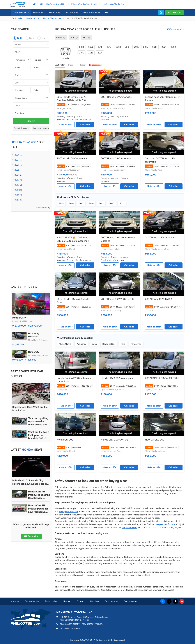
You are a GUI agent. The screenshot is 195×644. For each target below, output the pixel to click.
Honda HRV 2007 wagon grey (117, 378)
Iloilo (123, 344)
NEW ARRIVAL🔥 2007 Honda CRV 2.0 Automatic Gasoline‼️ (73, 239)
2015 (17, 200)
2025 (17, 155)
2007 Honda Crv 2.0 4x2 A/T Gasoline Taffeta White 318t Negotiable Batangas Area (72, 99)
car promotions (129, 527)
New (32, 38)
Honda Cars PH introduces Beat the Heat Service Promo (39, 495)
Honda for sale (33, 18)
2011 (100, 47)
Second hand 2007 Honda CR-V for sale (162, 99)
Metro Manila (65, 344)
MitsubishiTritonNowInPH (52, 4)
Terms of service (32, 601)
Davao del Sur (109, 344)
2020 (112, 203)
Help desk (95, 601)
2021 (17, 175)
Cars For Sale (21, 13)
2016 (17, 195)
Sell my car (175, 13)
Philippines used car (68, 511)
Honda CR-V (19, 318)
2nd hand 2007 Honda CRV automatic (160, 160)
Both (20, 38)
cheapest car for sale (165, 524)
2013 (127, 47)
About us (15, 601)
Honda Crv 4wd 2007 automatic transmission (74, 380)
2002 (173, 47)
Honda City (34, 352)
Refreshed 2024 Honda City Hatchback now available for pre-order (31, 482)
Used (44, 38)
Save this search (22, 128)
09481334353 (66, 624)
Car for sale (17, 18)
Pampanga (81, 344)
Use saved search (41, 128)
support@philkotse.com (70, 628)
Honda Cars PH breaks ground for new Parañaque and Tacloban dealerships (38, 509)
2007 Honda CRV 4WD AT (159, 299)
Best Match (60, 65)
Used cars (39, 13)
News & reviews (91, 13)
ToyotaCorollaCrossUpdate (85, 4)
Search (31, 121)
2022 (17, 170)
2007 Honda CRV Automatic (116, 97)
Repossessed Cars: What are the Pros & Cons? (30, 409)
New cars (55, 13)
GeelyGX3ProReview (115, 4)
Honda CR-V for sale (52, 18)
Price (72, 65)
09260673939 (88, 624)
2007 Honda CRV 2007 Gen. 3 (117, 299)
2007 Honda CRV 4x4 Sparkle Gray (73, 301)
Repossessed (95, 65)
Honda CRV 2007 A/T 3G (115, 440)
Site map (67, 601)
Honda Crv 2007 (66, 440)
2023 (17, 165)
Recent (83, 65)
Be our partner (111, 601)
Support (81, 601)
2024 (17, 160)
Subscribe (31, 536)
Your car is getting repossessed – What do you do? (38, 421)
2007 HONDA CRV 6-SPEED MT (162, 378)
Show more (42, 208)
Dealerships (71, 13)
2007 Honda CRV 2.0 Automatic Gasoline (118, 239)
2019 (17, 180)
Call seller (85, 125)
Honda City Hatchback (34, 335)
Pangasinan (136, 344)
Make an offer (66, 125)
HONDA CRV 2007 (155, 440)
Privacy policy (51, 601)
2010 (82, 53)
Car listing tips (130, 601)
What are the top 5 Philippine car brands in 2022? (39, 435)
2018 (17, 185)
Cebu (94, 344)
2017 (17, 190)
